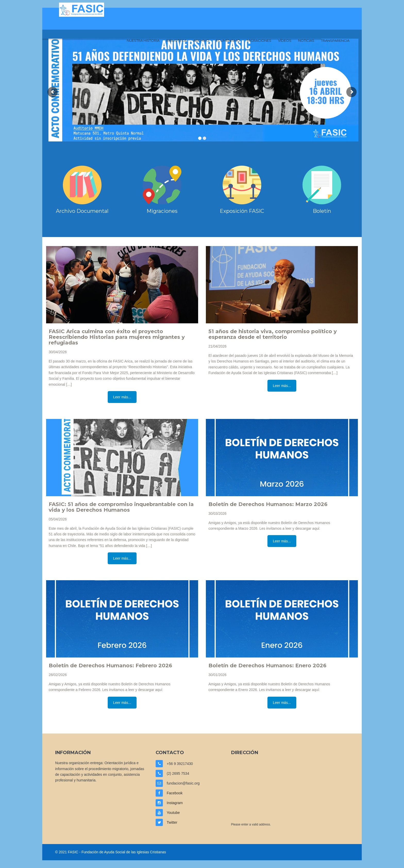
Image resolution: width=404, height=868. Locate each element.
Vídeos (285, 40)
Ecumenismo (228, 40)
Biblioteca (176, 40)
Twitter (172, 822)
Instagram (175, 803)
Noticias (306, 40)
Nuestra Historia (143, 40)
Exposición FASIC (242, 211)
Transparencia (335, 40)
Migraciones (259, 40)
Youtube (173, 813)
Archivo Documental (82, 211)
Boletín (322, 211)
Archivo (201, 40)
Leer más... (122, 397)
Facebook (175, 793)
